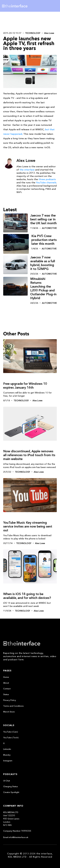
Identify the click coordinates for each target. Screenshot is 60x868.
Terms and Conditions (13, 706)
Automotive (49, 228)
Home (6, 677)
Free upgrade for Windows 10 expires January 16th (25, 386)
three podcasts (47, 179)
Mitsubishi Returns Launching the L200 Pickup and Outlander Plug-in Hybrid (43, 288)
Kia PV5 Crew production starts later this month (44, 240)
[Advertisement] (30, 21)
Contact (7, 689)
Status (6, 694)
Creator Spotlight (11, 792)
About (6, 683)
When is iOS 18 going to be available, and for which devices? (27, 596)
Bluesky (7, 755)
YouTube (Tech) (11, 737)
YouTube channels (46, 182)
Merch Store (9, 712)
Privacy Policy (10, 700)
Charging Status (11, 786)
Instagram (8, 761)
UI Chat (7, 781)
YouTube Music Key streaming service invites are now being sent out (28, 526)
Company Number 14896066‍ (17, 831)
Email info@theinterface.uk (16, 837)
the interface (27, 170)
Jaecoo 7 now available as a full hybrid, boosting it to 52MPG (43, 263)
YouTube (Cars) (11, 732)
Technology (33, 33)
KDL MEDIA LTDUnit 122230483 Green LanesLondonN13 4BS (11, 819)
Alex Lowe (49, 33)
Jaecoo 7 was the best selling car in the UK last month (43, 219)
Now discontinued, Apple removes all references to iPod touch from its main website (29, 455)
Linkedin (7, 749)
